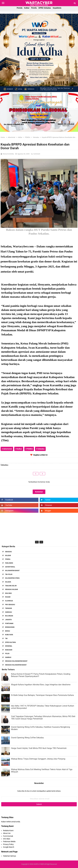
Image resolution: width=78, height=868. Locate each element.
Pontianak (9, 623)
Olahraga (9, 601)
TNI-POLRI (9, 574)
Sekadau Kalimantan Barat (16, 665)
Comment (37, 154)
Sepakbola (57, 8)
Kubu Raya (9, 635)
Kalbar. (8, 582)
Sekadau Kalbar (12, 589)
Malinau (8, 593)
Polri (7, 654)
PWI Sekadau (10, 605)
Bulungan (9, 616)
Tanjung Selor (11, 586)
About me (7, 833)
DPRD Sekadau (45, 8)
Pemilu (34, 8)
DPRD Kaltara (11, 642)
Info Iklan (7, 839)
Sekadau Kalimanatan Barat (16, 661)
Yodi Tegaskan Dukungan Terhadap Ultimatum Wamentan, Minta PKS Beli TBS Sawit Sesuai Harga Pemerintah (43, 718)
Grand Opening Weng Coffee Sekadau (27, 738)
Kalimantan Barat (12, 571)
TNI (6, 639)
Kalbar (27, 8)
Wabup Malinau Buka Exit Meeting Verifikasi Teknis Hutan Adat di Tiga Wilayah (42, 771)
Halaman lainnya (10, 856)
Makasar (9, 650)
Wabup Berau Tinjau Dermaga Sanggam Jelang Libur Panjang (38, 759)
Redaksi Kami (8, 831)
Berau (8, 631)
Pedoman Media (9, 841)
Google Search (9, 847)
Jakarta (8, 620)
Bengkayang (10, 627)
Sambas (8, 657)
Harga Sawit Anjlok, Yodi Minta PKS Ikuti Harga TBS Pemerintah (39, 748)
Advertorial (10, 567)
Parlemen (9, 563)
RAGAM (8, 597)
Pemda (20, 8)
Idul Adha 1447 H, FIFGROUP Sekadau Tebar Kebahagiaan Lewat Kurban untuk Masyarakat (43, 707)
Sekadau (8, 552)
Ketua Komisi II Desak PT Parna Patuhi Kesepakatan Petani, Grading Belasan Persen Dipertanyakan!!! (41, 675)
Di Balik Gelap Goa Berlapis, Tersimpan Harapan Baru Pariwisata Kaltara (42, 695)
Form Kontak (8, 836)
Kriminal (9, 646)
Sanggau (9, 612)
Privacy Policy (8, 844)
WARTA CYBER (39, 864)
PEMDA (8, 559)
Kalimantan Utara (12, 578)
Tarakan (8, 608)
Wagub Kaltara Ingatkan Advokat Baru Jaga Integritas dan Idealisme (41, 685)
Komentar (39, 492)
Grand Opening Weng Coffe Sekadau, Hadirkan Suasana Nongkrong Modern (40, 728)
